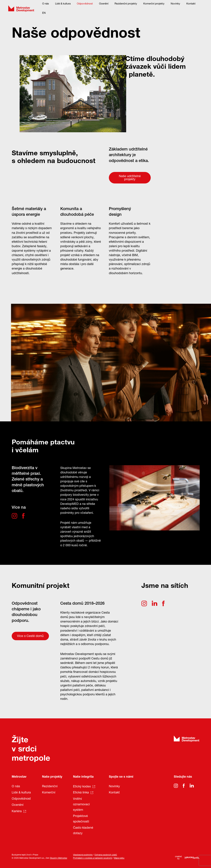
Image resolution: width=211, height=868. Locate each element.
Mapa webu (119, 858)
